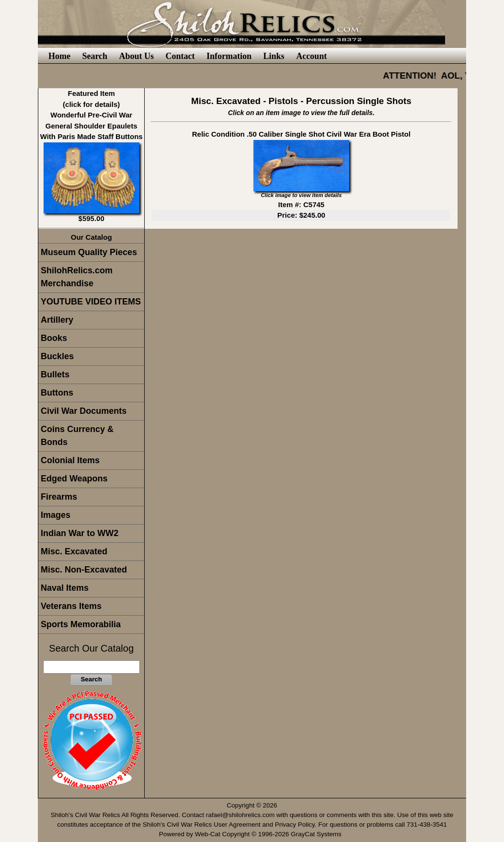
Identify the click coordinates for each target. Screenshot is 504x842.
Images (56, 515)
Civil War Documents (84, 411)
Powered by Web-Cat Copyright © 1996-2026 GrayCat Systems (252, 834)
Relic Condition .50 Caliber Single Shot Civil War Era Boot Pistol (301, 134)
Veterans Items (71, 606)
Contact (180, 56)
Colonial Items (70, 460)
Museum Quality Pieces (89, 252)
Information (229, 56)
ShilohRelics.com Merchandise (77, 277)
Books (54, 338)
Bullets (55, 374)
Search (95, 56)
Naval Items (65, 588)
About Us (137, 56)
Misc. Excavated (74, 551)
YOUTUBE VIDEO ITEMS (91, 302)
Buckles (57, 356)
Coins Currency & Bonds (77, 436)
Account (311, 56)
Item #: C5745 (301, 205)
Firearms (59, 497)
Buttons (57, 393)
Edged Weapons (74, 479)
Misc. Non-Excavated (84, 570)
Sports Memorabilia (81, 624)
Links (274, 56)
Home (59, 56)
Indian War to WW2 (80, 533)
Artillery (57, 320)
